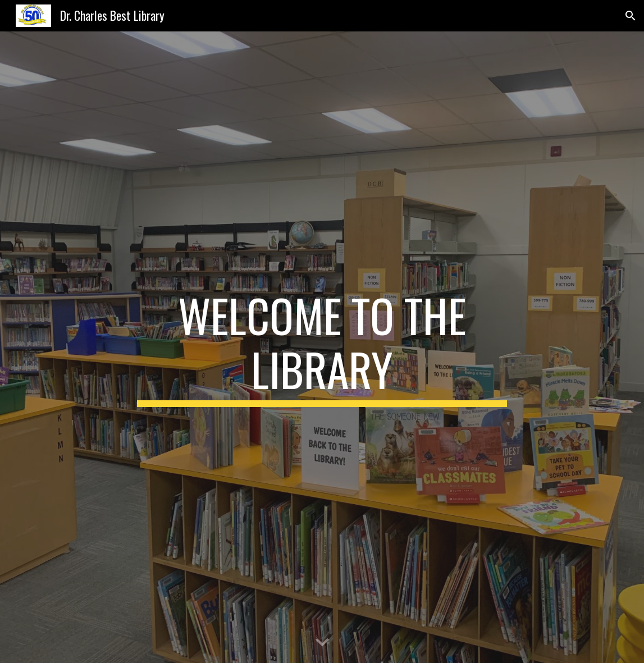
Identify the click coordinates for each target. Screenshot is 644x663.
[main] (322, 347)
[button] (631, 16)
